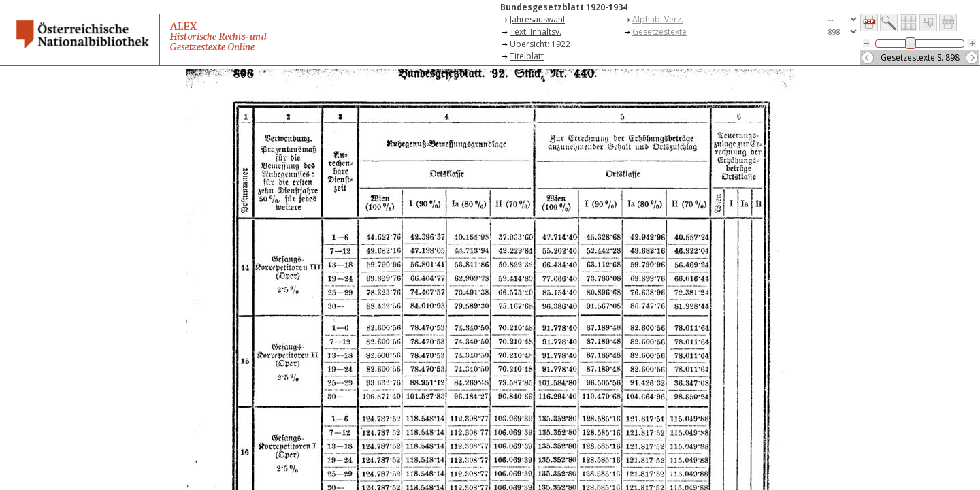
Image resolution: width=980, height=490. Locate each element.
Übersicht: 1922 (540, 44)
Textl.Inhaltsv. (536, 32)
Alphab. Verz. (658, 19)
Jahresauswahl (537, 19)
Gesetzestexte (659, 32)
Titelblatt (527, 56)
